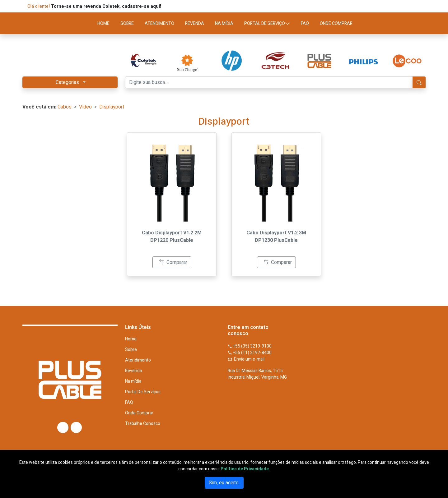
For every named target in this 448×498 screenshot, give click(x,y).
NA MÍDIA (224, 23)
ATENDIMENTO (159, 23)
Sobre (131, 350)
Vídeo (85, 107)
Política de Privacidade (245, 469)
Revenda (133, 371)
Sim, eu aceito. (224, 483)
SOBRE (127, 23)
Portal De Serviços (143, 392)
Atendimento (138, 360)
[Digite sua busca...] (269, 82)
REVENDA (195, 23)
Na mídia (133, 381)
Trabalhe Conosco (143, 424)
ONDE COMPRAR (336, 23)
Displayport (112, 107)
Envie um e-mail (246, 359)
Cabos (65, 107)
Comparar (173, 262)
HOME (103, 23)
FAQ (305, 23)
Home (131, 339)
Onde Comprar (139, 413)
